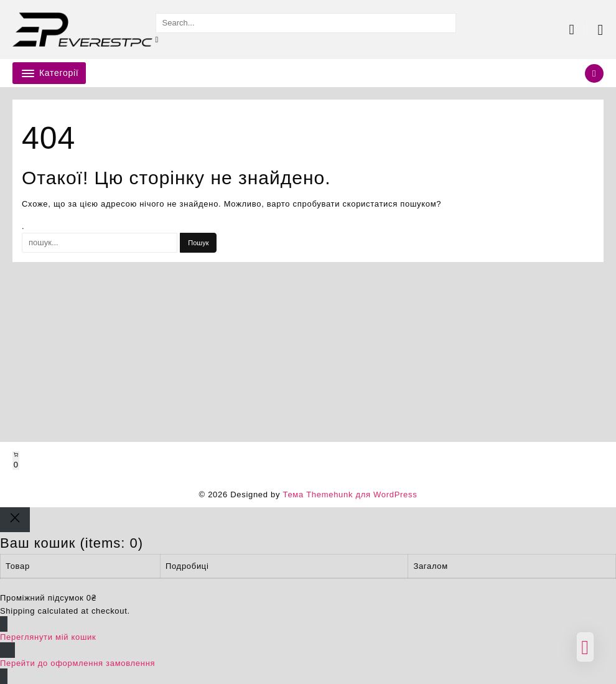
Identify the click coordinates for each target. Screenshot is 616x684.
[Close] (15, 520)
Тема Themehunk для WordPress (350, 494)
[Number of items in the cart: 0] (16, 461)
